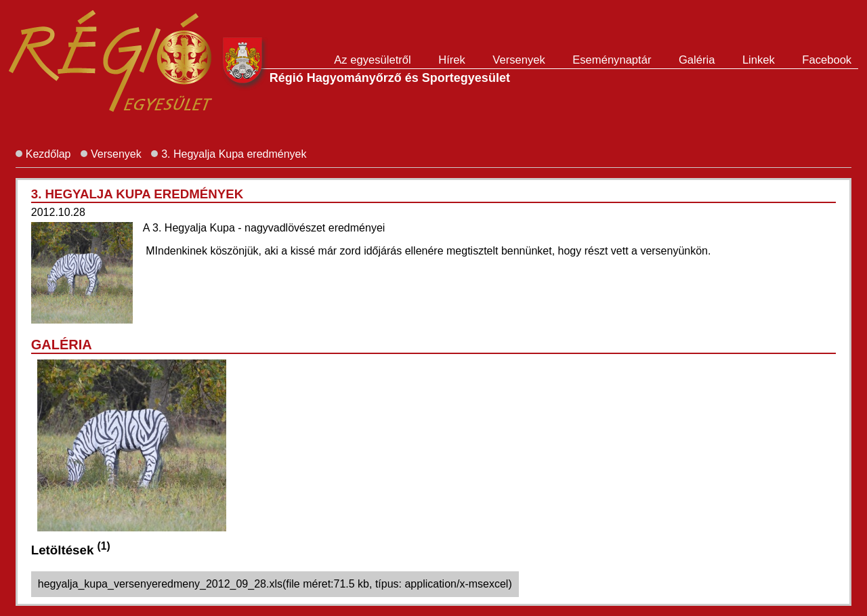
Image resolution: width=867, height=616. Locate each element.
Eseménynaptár (612, 60)
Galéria (697, 60)
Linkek (759, 60)
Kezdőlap (48, 154)
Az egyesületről (372, 60)
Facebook (827, 60)
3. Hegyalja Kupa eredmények (234, 154)
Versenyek (519, 60)
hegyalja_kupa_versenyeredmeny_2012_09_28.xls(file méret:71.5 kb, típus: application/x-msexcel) (275, 584)
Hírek (452, 60)
